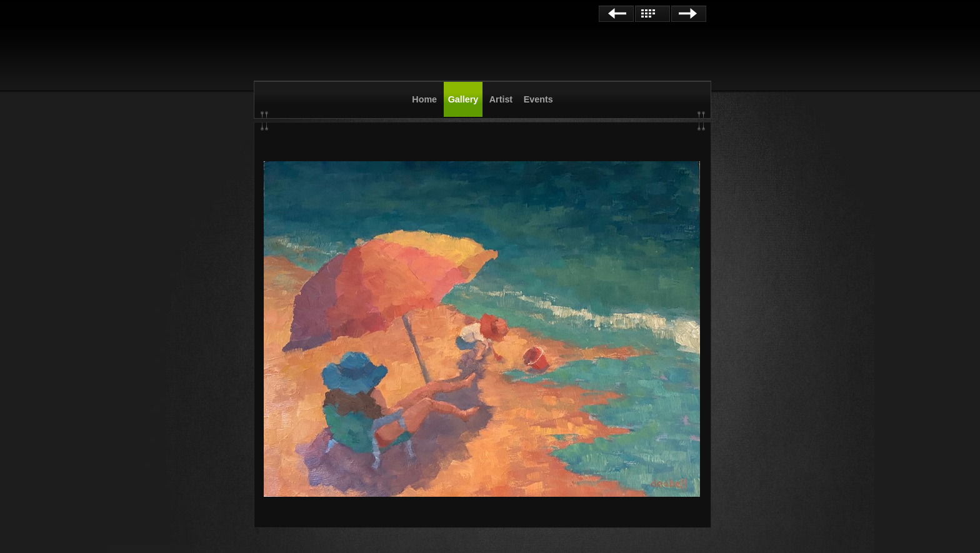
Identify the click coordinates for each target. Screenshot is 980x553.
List (652, 14)
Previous (616, 14)
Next (689, 14)
